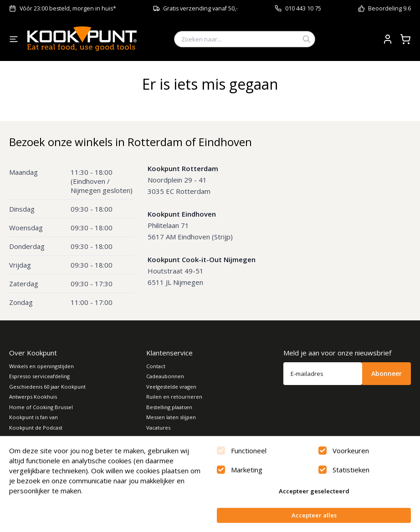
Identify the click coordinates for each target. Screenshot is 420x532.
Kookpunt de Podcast (36, 428)
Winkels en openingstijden (41, 366)
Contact (156, 366)
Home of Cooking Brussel (41, 407)
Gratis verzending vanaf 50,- (200, 8)
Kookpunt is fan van (33, 417)
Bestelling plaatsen (169, 407)
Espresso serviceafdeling (39, 376)
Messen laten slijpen (171, 417)
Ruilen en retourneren (174, 397)
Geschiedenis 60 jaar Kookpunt (47, 387)
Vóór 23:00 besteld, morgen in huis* (68, 8)
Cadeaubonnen (165, 376)
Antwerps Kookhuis (33, 397)
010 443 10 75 (303, 8)
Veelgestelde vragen (171, 387)
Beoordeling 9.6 (389, 8)
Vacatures (158, 428)
